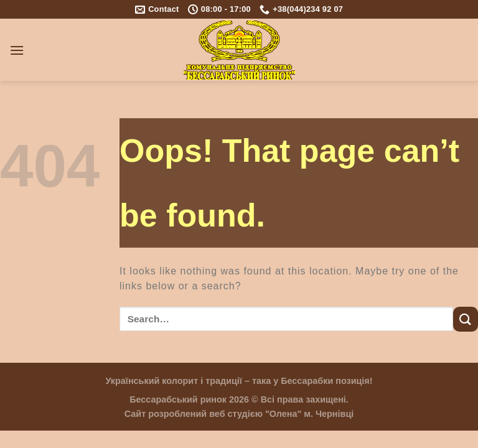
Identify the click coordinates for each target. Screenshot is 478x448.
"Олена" (283, 414)
